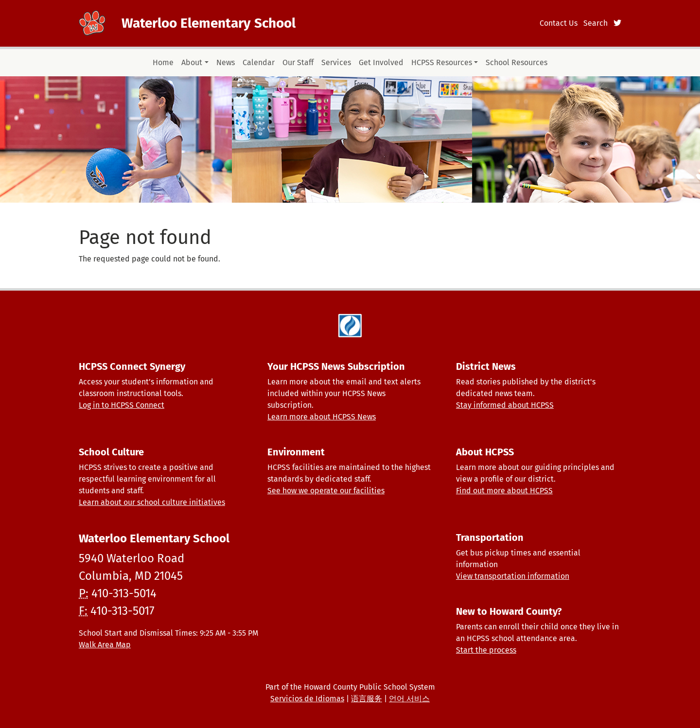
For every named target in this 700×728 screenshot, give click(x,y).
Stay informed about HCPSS (505, 405)
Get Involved (381, 62)
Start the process (486, 650)
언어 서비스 (409, 699)
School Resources (516, 62)
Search (595, 23)
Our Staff (298, 62)
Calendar (259, 62)
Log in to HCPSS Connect (122, 405)
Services (336, 62)
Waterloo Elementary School (209, 23)
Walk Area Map (105, 645)
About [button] (192, 62)
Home (163, 62)
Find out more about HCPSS (504, 491)
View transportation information (513, 576)
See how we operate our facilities (326, 491)
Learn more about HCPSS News (322, 417)
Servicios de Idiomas (307, 699)
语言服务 (367, 699)
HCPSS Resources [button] (442, 62)
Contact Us (559, 23)
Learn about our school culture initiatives (152, 502)
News (226, 62)
